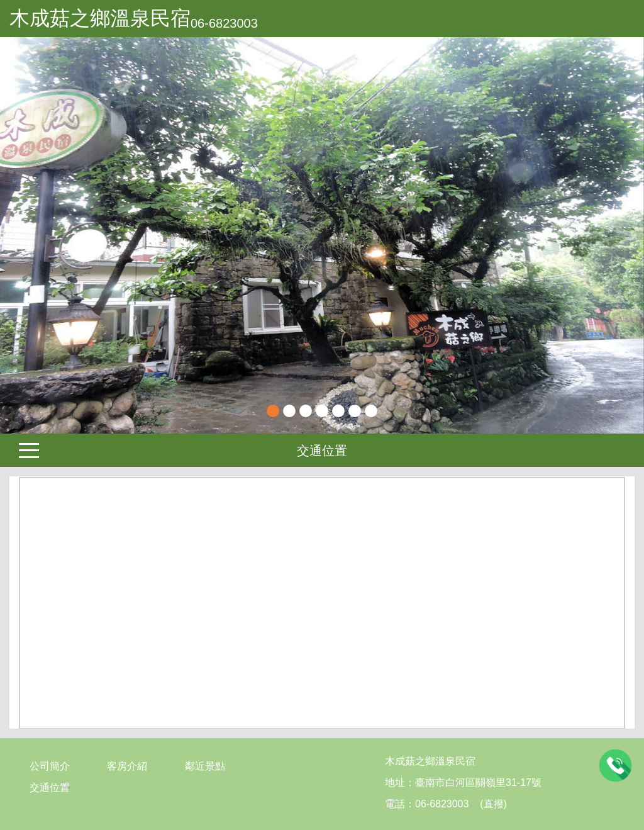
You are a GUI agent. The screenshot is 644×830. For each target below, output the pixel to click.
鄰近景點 (205, 766)
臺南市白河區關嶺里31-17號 (478, 782)
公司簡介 (50, 766)
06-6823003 (224, 23)
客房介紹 (127, 766)
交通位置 (322, 451)
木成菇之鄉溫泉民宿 (100, 18)
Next (622, 235)
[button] (48, 235)
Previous (22, 235)
